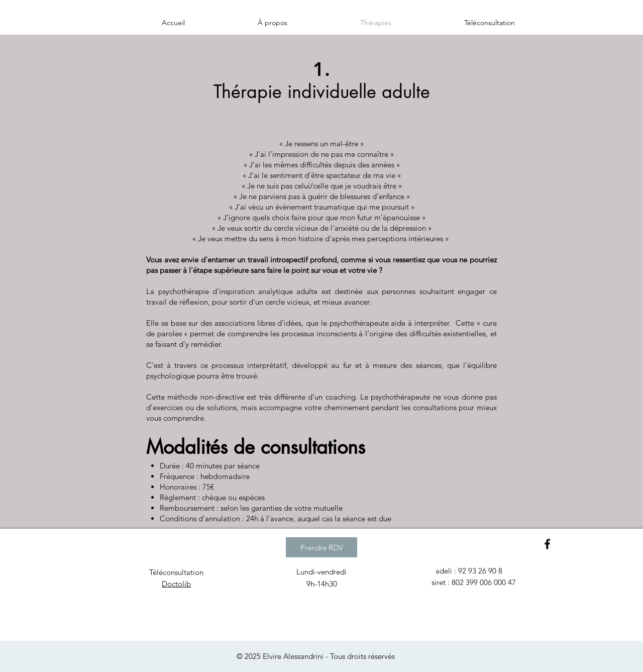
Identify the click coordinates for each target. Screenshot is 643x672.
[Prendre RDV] (321, 547)
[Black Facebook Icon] (547, 544)
